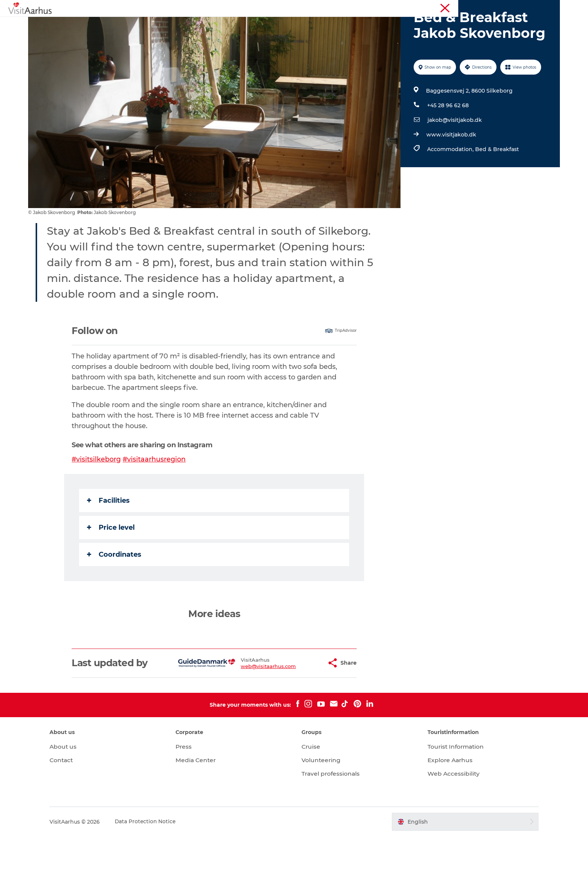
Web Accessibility (448, 809)
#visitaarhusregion (155, 495)
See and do (184, 24)
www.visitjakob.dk (451, 170)
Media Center (202, 796)
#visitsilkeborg (97, 495)
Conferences (544, 7)
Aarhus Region (457, 7)
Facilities (109, 536)
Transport (406, 24)
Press (190, 782)
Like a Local (258, 24)
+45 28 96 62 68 (447, 141)
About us (75, 782)
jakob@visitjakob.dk (454, 156)
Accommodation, (450, 185)
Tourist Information (502, 7)
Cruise (311, 782)
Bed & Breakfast (496, 185)
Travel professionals (331, 809)
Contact (74, 796)
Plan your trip (362, 24)
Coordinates (115, 590)
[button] (303, 699)
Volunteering (321, 796)
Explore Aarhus (445, 796)
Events (220, 24)
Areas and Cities (309, 24)
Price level (112, 563)
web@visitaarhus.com (250, 702)
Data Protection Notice (158, 857)
